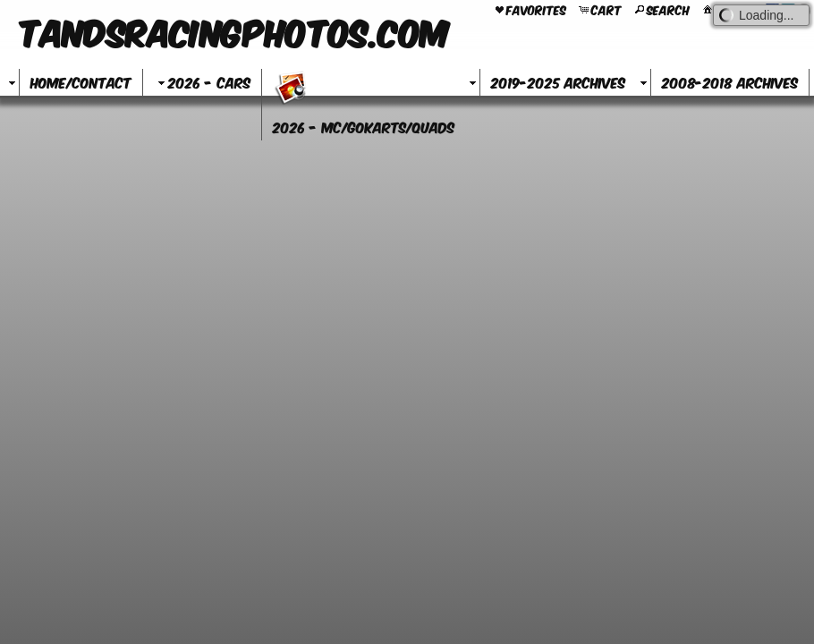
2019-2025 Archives (558, 82)
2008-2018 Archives (730, 82)
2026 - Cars (202, 82)
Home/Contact (81, 82)
